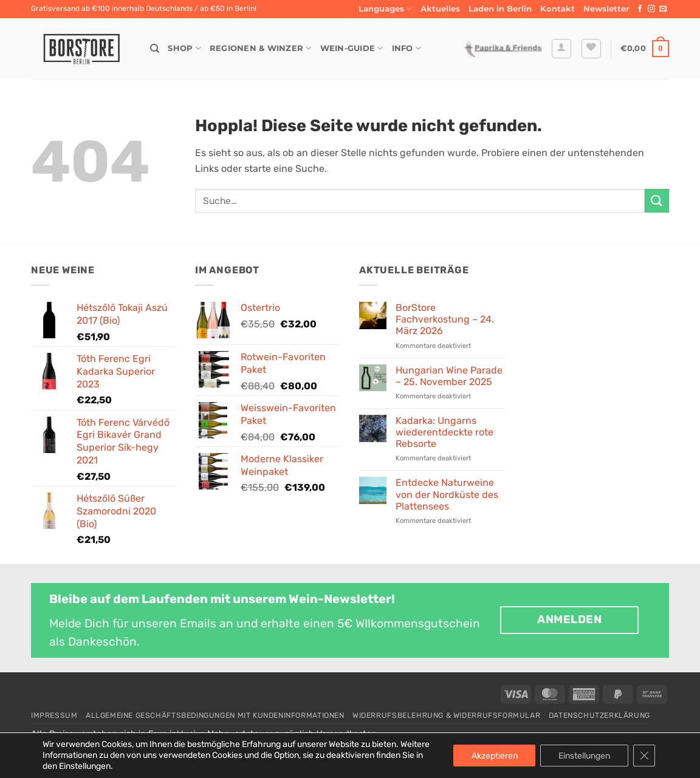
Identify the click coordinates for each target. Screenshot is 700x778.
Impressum (54, 715)
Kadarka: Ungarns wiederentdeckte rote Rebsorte (444, 432)
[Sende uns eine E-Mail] (663, 9)
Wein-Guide (352, 48)
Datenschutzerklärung (599, 715)
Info (407, 48)
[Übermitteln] (657, 201)
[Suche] (155, 49)
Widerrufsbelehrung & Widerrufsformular (446, 715)
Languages (385, 9)
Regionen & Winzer (261, 48)
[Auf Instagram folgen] (651, 9)
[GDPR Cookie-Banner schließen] (644, 756)
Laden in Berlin (500, 9)
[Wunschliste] (591, 49)
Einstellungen (584, 755)
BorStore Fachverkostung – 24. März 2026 (445, 319)
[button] (606, 9)
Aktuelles (440, 9)
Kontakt (558, 9)
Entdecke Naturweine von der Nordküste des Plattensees (447, 494)
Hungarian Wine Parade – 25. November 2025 (449, 376)
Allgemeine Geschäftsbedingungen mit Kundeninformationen (215, 715)
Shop (184, 48)
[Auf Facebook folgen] (640, 9)
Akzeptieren (494, 755)
